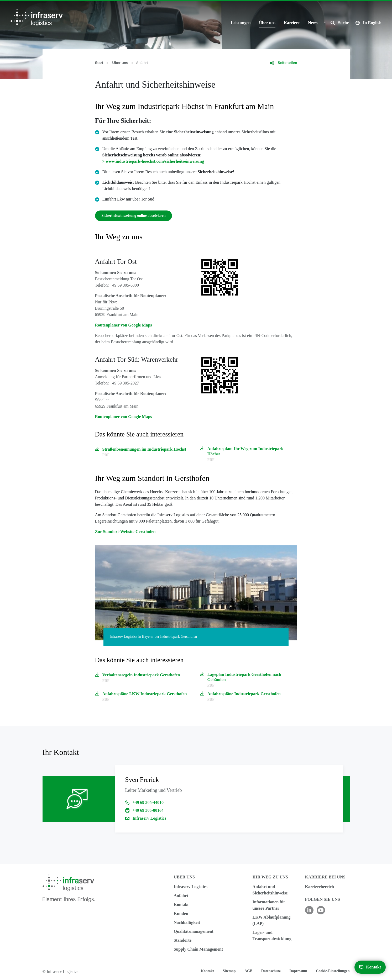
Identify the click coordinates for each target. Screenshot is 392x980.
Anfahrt (181, 896)
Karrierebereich (320, 887)
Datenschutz (271, 971)
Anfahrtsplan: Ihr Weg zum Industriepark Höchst (245, 451)
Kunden (181, 913)
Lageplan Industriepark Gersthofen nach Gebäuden (244, 677)
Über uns (120, 63)
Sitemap (229, 971)
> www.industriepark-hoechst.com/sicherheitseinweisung (153, 161)
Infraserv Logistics (149, 818)
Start (99, 63)
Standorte (183, 940)
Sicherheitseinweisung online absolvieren (134, 216)
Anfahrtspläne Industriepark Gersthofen (244, 694)
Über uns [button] (267, 23)
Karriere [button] (292, 23)
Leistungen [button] (241, 23)
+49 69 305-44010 (148, 802)
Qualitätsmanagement (194, 931)
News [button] (313, 23)
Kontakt (181, 905)
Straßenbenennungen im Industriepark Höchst (144, 449)
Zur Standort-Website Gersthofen (125, 532)
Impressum (298, 971)
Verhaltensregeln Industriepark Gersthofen (141, 675)
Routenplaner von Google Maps (124, 325)
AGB (248, 971)
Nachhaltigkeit (187, 922)
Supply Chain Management (198, 949)
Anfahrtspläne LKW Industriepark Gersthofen (145, 694)
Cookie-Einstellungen (333, 971)
